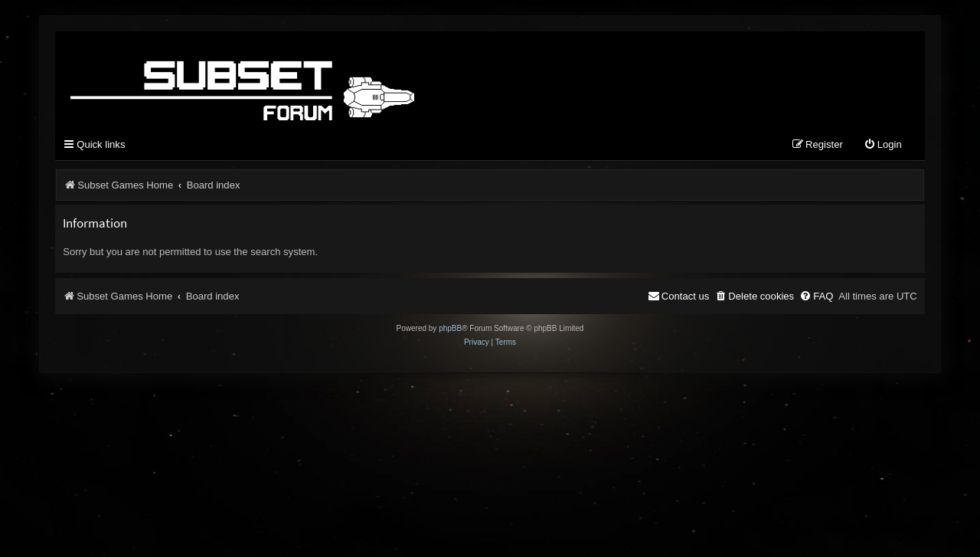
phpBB (450, 328)
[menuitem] (883, 145)
